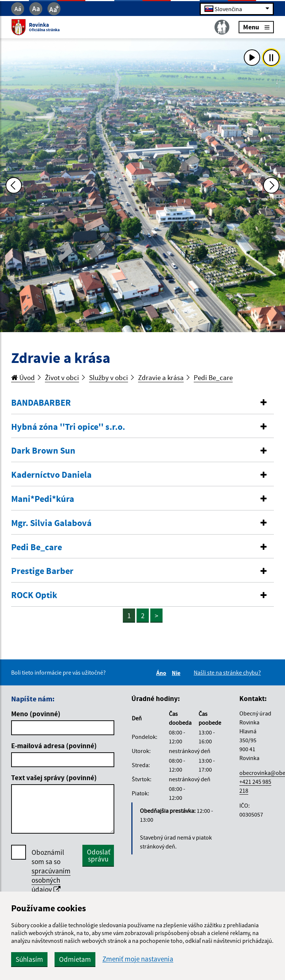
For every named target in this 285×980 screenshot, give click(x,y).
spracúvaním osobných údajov (51, 880)
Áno (162, 673)
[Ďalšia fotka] (271, 185)
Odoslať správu (99, 855)
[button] (142, 403)
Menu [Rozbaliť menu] (256, 27)
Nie (177, 673)
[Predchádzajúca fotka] (14, 185)
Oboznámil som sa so (51, 871)
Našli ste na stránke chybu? (227, 672)
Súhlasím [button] (29, 959)
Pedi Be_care (213, 377)
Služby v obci (109, 377)
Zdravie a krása (161, 377)
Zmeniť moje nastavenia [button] (138, 959)
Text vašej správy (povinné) (54, 778)
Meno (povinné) (36, 714)
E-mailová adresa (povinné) (54, 746)
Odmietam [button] (75, 959)
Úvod (23, 377)
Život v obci (62, 377)
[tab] (142, 403)
